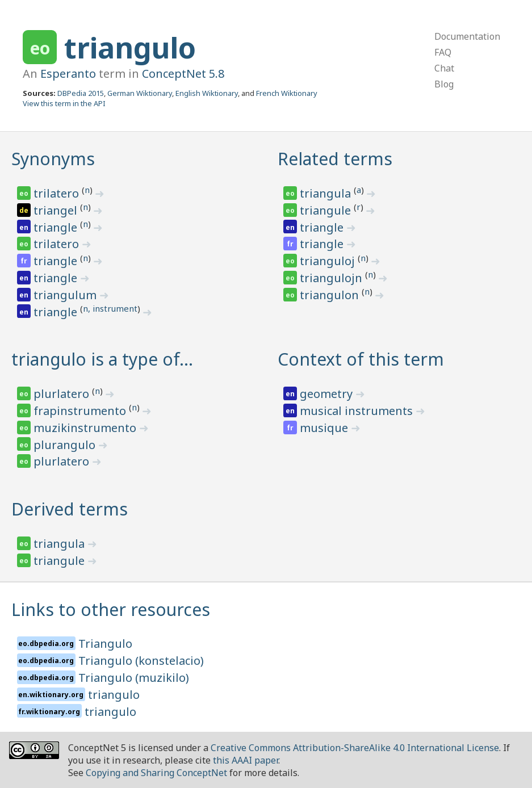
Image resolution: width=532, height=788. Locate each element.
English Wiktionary (207, 93)
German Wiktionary (140, 93)
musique (325, 428)
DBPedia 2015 (81, 93)
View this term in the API (64, 103)
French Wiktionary (287, 93)
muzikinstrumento (86, 428)
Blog (444, 84)
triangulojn (332, 278)
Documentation (467, 36)
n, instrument (110, 308)
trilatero (58, 193)
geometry (328, 394)
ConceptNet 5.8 (183, 74)
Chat (444, 68)
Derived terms (70, 509)
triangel (57, 210)
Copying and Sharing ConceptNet (156, 773)
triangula (327, 193)
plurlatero (63, 394)
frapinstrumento (81, 411)
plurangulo (66, 445)
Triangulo (105, 644)
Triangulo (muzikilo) (134, 678)
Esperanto (68, 74)
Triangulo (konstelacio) (141, 661)
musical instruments (358, 411)
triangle (57, 227)
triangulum (66, 295)
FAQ (443, 52)
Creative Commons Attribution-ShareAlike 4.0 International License (355, 748)
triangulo (130, 48)
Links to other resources (111, 609)
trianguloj (329, 261)
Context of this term (361, 359)
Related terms (335, 159)
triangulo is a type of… (102, 359)
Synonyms (53, 159)
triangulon (331, 295)
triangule (327, 210)
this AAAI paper (246, 760)
